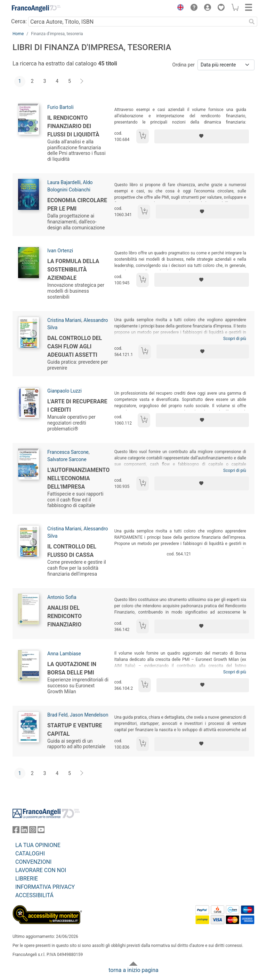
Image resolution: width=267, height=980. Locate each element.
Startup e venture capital (75, 730)
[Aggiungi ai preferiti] (202, 136)
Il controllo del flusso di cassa (72, 551)
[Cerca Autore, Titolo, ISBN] (137, 22)
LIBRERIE (27, 879)
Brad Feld (58, 715)
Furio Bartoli (60, 107)
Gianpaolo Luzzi (64, 391)
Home (18, 34)
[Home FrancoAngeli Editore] (36, 8)
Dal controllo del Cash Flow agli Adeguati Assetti (75, 346)
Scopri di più (235, 339)
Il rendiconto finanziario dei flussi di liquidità (73, 126)
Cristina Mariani (64, 320)
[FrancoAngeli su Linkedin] (24, 831)
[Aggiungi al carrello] (143, 136)
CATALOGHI (30, 853)
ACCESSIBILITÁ (34, 895)
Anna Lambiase (64, 654)
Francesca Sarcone (68, 452)
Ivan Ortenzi (60, 251)
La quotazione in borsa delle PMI (72, 668)
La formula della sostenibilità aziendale (73, 270)
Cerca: (19, 21)
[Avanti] (82, 81)
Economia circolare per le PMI (77, 204)
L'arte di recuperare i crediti (77, 406)
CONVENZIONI (33, 862)
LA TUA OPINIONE (38, 845)
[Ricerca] (252, 22)
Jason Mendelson (89, 715)
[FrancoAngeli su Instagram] (33, 831)
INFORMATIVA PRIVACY (45, 887)
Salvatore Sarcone (67, 459)
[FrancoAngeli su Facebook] (16, 831)
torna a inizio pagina (133, 970)
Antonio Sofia (62, 597)
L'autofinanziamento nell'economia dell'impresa (78, 478)
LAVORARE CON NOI (41, 870)
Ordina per (184, 65)
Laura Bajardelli (64, 182)
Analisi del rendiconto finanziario (64, 616)
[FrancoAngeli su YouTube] (41, 831)
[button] (179, 8)
